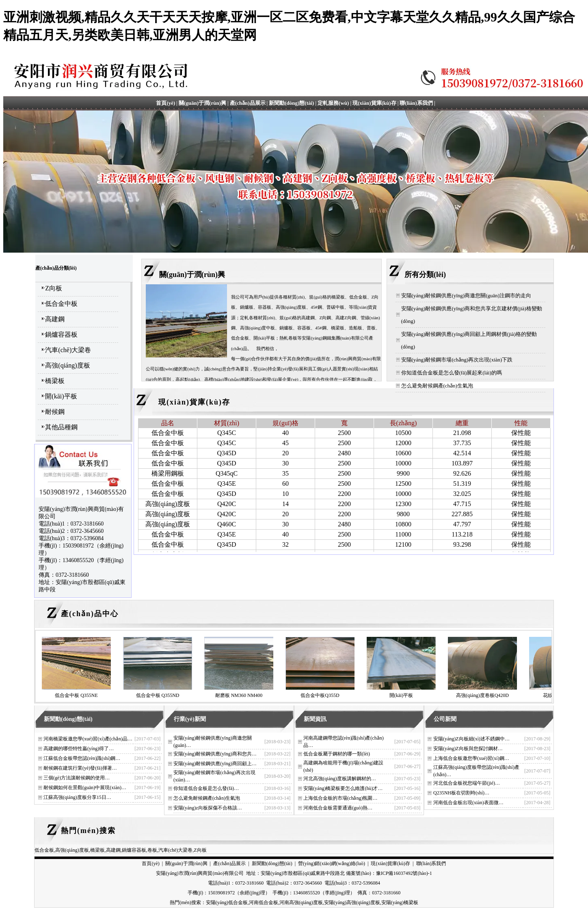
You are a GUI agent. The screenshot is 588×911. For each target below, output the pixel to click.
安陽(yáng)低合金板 (227, 902)
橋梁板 (55, 381)
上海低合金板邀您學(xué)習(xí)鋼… (471, 758)
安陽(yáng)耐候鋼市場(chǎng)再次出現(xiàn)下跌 (457, 360)
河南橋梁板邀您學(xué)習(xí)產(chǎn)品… (88, 739)
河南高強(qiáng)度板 (301, 902)
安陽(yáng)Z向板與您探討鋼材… (468, 749)
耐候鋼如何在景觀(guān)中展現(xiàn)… (85, 788)
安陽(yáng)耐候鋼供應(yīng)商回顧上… (215, 764)
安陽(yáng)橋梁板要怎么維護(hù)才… (343, 788)
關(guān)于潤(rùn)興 (202, 103)
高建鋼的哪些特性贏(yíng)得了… (79, 749)
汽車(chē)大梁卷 (68, 350)
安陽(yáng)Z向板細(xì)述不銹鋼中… (471, 739)
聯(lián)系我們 (416, 103)
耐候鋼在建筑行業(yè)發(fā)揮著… (80, 768)
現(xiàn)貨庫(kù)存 (374, 103)
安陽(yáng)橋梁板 (400, 902)
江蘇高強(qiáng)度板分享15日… (77, 797)
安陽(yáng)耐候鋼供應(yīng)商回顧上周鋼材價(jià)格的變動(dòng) (469, 340)
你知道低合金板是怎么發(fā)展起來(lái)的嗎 (452, 373)
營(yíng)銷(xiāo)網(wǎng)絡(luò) (332, 863)
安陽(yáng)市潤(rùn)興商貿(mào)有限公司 (200, 873)
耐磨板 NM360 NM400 (239, 695)
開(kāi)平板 (61, 396)
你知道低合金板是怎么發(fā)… (206, 788)
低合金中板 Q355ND (158, 695)
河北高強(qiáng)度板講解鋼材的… (340, 779)
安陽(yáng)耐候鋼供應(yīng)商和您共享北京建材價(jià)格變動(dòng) (472, 315)
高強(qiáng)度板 (67, 365)
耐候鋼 (55, 412)
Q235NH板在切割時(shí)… (461, 793)
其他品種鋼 (61, 427)
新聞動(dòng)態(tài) (291, 103)
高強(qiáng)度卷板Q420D (482, 695)
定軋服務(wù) (333, 103)
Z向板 (54, 288)
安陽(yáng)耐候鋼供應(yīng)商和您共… (215, 754)
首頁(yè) (165, 103)
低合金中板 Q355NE (76, 695)
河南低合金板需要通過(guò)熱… (338, 808)
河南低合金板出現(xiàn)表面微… (468, 803)
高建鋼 (55, 319)
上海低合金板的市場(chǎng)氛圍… (340, 798)
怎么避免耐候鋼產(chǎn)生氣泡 (437, 386)
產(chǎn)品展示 (248, 103)
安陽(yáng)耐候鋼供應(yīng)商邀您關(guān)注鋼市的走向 (466, 295)
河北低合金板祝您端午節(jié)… (467, 783)
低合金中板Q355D (320, 695)
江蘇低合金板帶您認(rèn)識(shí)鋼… (82, 758)
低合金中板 (61, 304)
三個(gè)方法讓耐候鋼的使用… (77, 778)
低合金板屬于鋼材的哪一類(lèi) (337, 754)
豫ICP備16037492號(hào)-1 (404, 873)
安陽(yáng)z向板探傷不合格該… (208, 808)
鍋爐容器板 (61, 334)
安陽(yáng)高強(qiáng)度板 (352, 902)
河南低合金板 (264, 902)
